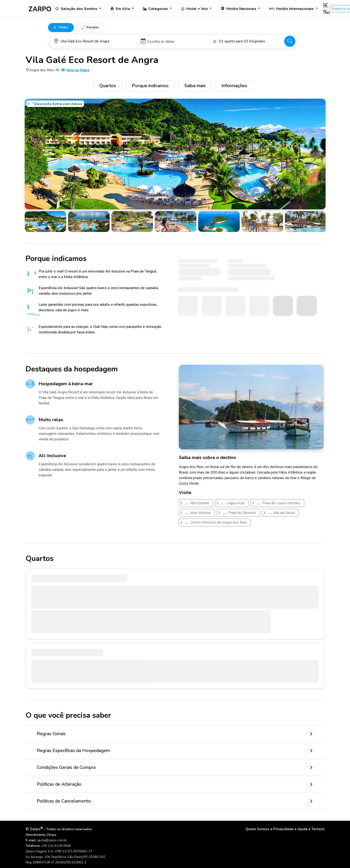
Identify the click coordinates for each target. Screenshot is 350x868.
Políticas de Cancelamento (64, 801)
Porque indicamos (150, 86)
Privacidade (283, 829)
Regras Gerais (51, 734)
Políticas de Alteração (59, 784)
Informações (234, 86)
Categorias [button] (156, 9)
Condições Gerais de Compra (66, 767)
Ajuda (302, 829)
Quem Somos (257, 829)
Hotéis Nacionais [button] (239, 9)
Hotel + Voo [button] (195, 9)
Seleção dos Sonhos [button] (77, 9)
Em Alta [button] (121, 9)
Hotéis (61, 27)
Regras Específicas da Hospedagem (73, 751)
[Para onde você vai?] (95, 41)
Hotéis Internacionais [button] (292, 9)
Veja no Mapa (75, 70)
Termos (318, 829)
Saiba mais (195, 86)
